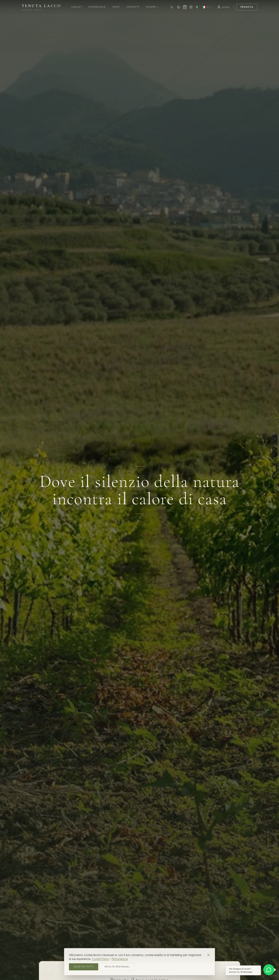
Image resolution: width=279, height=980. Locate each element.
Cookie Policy (101, 959)
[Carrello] (185, 7)
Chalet (77, 7)
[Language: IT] (207, 7)
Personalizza (120, 959)
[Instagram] (191, 7)
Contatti (133, 7)
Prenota (247, 7)
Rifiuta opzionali (117, 967)
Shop (116, 7)
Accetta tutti (84, 967)
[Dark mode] (179, 7)
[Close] (208, 955)
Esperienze (97, 7)
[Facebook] (197, 7)
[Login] (223, 7)
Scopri (153, 7)
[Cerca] (172, 7)
